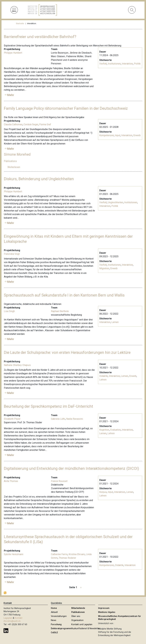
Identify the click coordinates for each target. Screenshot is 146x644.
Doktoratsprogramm (61, 629)
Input (118, 135)
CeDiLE (54, 633)
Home (54, 608)
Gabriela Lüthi (58, 419)
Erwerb (137, 135)
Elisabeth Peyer (12, 419)
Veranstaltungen (59, 616)
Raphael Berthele (60, 311)
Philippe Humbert (13, 53)
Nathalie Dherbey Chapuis (17, 365)
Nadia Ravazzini (75, 419)
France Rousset (59, 481)
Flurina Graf (45, 124)
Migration (104, 268)
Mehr (11, 95)
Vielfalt (103, 64)
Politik (137, 64)
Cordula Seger (31, 124)
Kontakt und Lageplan (82, 624)
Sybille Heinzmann (14, 554)
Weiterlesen (14, 167)
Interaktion (127, 64)
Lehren (103, 380)
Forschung (56, 624)
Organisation (77, 620)
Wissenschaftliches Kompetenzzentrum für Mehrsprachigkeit (120, 618)
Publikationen (78, 612)
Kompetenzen (107, 135)
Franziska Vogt (12, 254)
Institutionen (114, 64)
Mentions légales (107, 612)
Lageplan (8, 618)
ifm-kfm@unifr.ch (12, 621)
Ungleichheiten (116, 202)
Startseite (20, 23)
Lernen (115, 322)
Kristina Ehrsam (77, 554)
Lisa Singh (9, 311)
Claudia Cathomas (13, 124)
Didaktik (104, 376)
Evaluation (116, 430)
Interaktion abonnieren (5, 593)
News (54, 620)
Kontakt (19, 618)
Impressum (104, 608)
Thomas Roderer (67, 558)
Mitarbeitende (78, 608)
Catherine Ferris (59, 554)
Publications (10, 161)
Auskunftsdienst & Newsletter (86, 629)
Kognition (104, 430)
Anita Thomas (11, 481)
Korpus (103, 492)
